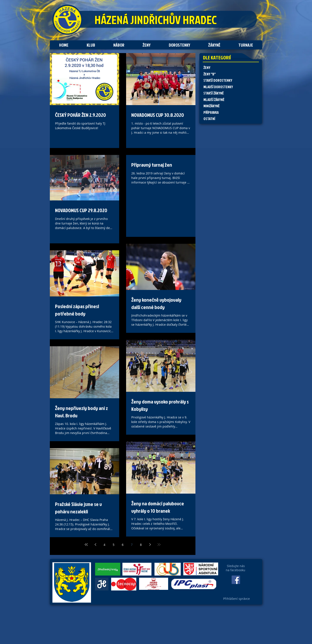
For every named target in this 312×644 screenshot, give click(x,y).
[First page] (86, 545)
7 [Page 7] (132, 545)
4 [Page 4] (104, 545)
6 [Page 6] (123, 545)
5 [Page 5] (114, 545)
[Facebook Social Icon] (236, 580)
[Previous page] (95, 545)
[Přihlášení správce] (236, 599)
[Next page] (150, 545)
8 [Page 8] (141, 545)
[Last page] (159, 545)
